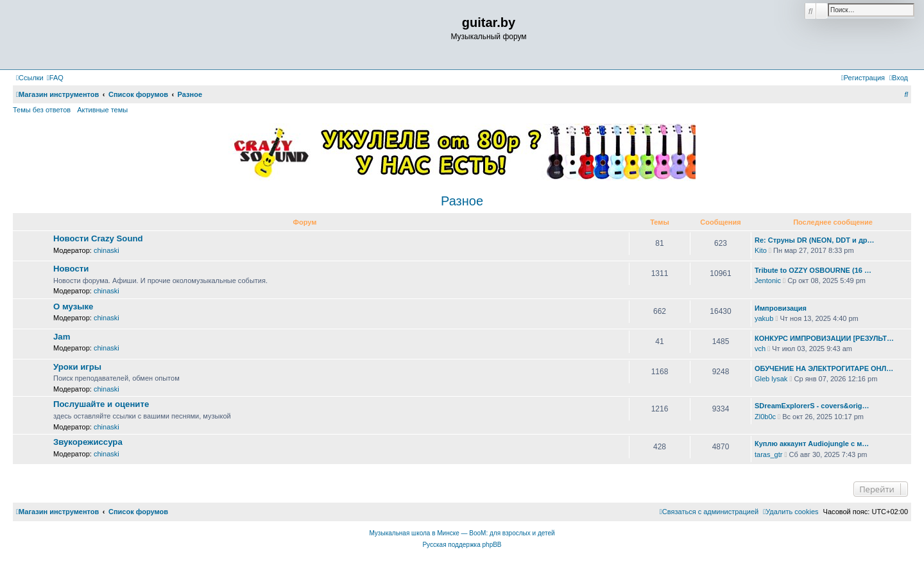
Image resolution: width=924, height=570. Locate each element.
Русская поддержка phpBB (462, 545)
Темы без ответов (42, 110)
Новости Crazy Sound (98, 238)
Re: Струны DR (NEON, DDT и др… (815, 240)
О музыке (73, 307)
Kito (761, 250)
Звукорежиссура (88, 442)
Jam (62, 337)
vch (760, 349)
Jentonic (768, 281)
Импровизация (781, 308)
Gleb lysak (771, 379)
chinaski (107, 250)
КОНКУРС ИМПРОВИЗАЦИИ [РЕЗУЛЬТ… (824, 338)
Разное (462, 201)
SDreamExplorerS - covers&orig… (812, 406)
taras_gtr (768, 454)
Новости (71, 269)
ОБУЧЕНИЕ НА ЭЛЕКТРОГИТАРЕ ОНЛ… (824, 368)
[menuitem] (55, 78)
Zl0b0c (765, 417)
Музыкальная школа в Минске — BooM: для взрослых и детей (462, 533)
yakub (764, 318)
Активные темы (102, 110)
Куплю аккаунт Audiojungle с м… (812, 444)
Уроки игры (77, 367)
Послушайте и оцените (101, 404)
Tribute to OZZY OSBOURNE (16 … (813, 270)
